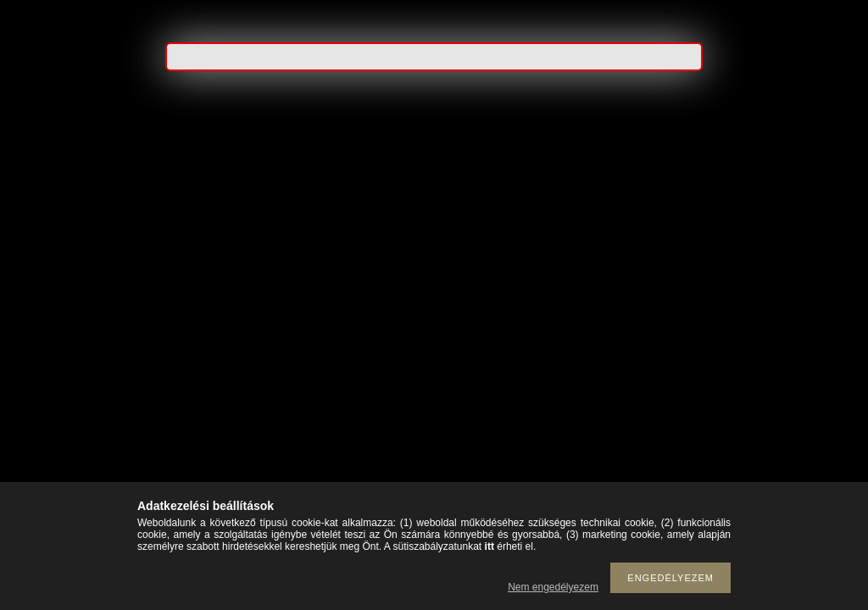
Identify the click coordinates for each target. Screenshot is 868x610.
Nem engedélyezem (553, 587)
